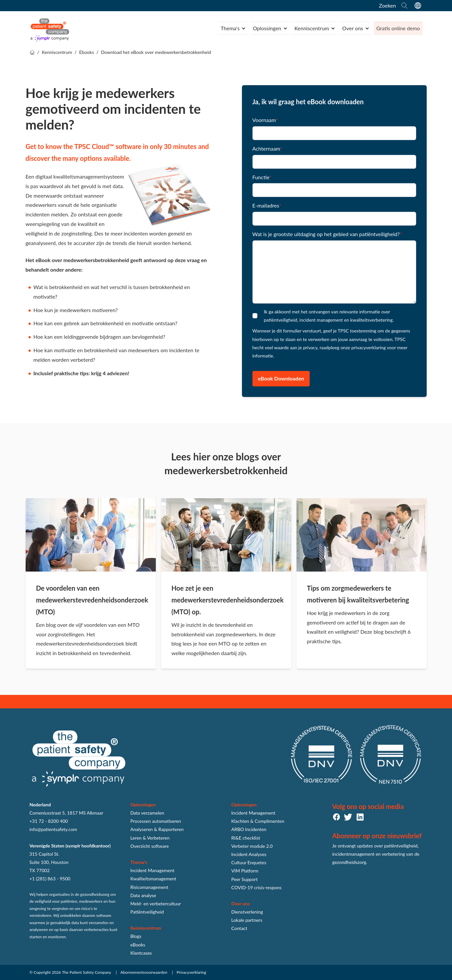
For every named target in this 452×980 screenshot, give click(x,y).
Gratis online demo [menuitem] (398, 28)
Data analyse (143, 895)
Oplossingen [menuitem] (265, 28)
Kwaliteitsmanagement (154, 879)
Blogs (136, 936)
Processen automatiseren (156, 821)
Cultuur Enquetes (249, 862)
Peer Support (245, 879)
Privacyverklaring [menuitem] (191, 972)
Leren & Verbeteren (150, 838)
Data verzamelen (147, 813)
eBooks (138, 945)
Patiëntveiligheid (147, 912)
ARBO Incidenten (249, 829)
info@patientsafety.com (53, 829)
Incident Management (153, 870)
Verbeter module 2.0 (252, 846)
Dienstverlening (247, 912)
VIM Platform (245, 871)
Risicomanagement (149, 887)
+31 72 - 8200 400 (49, 821)
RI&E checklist (246, 838)
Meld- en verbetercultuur (156, 904)
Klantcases (141, 953)
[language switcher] (418, 6)
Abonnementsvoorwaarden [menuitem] (144, 972)
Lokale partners (247, 920)
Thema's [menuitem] (228, 28)
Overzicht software (150, 846)
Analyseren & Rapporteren (157, 829)
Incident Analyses (249, 854)
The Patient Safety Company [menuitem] (86, 972)
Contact (239, 928)
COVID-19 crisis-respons (257, 887)
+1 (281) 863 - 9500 (50, 879)
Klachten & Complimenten (258, 821)
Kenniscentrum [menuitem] (310, 28)
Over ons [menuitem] (352, 28)
